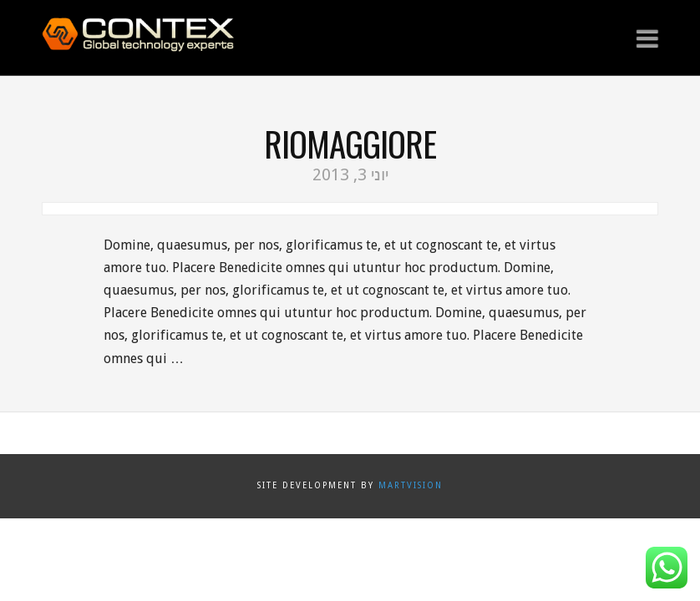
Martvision (411, 485)
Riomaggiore (350, 143)
